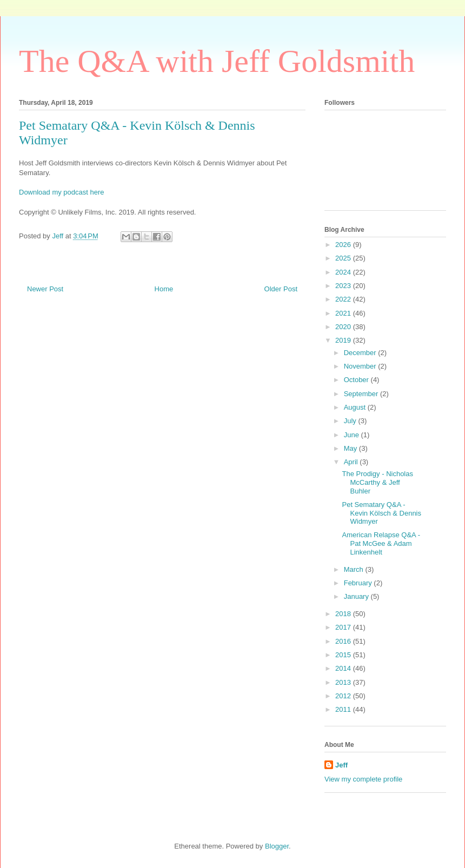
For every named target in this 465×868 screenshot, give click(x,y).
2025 (344, 258)
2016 (344, 641)
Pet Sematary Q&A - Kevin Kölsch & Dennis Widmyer (381, 513)
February (359, 583)
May (351, 448)
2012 (344, 696)
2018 (344, 614)
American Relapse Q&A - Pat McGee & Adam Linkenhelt (381, 543)
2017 (344, 627)
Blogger (277, 846)
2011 (344, 709)
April (352, 462)
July (351, 421)
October (357, 380)
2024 (344, 272)
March (355, 569)
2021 (344, 313)
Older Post (281, 289)
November (361, 366)
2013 (344, 682)
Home (164, 289)
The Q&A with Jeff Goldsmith (217, 61)
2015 (344, 655)
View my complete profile (363, 779)
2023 (344, 286)
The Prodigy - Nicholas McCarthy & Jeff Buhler (377, 482)
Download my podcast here (62, 192)
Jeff (341, 765)
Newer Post (45, 289)
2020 (344, 327)
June (353, 435)
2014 (344, 668)
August (356, 407)
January (357, 596)
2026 (344, 245)
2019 (344, 340)
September (362, 394)
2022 (344, 299)
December (361, 353)
